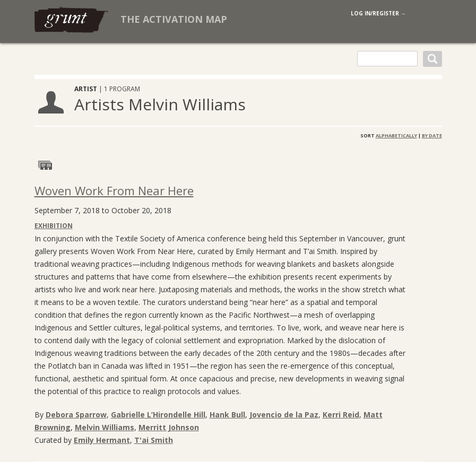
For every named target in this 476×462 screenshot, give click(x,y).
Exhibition (54, 226)
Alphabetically (396, 136)
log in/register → (378, 13)
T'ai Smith (154, 440)
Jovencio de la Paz (284, 415)
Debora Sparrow (76, 415)
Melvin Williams (105, 427)
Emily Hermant (102, 440)
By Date (432, 136)
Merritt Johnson (169, 427)
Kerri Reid (341, 415)
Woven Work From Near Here (114, 190)
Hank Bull (227, 415)
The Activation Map (174, 19)
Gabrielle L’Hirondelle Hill (158, 415)
